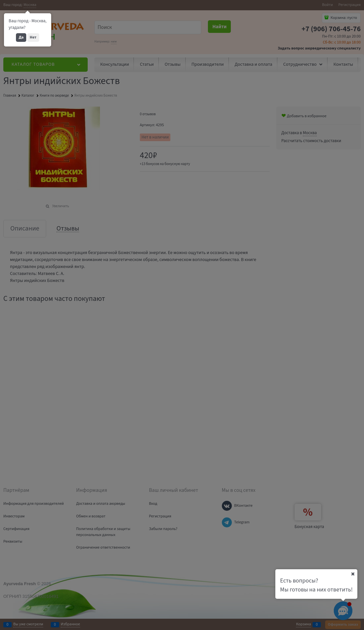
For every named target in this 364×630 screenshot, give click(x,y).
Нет (33, 37)
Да (21, 37)
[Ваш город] (353, 574)
